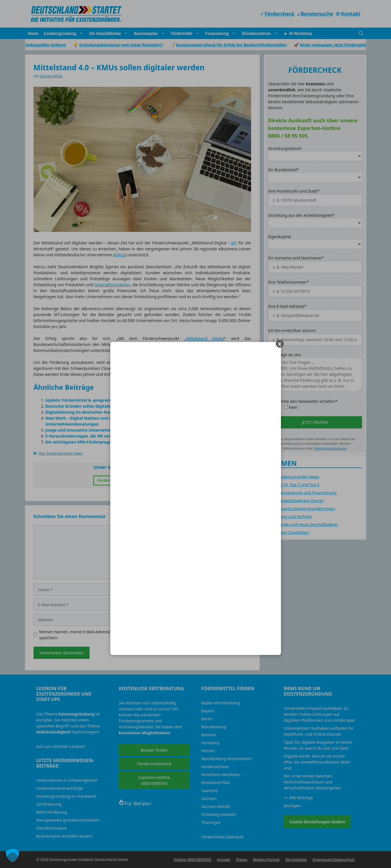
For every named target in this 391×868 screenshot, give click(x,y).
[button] (13, 855)
